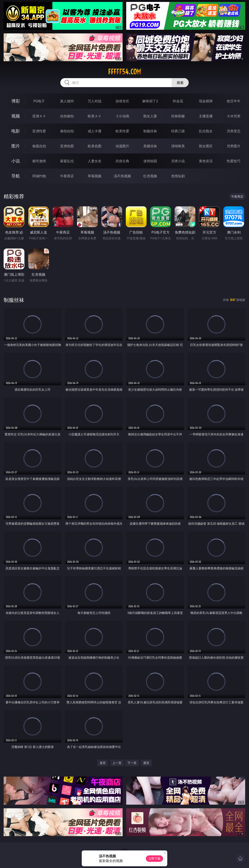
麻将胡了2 (150, 101)
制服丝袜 (150, 131)
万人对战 (95, 101)
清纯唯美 (178, 146)
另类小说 (178, 161)
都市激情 (39, 161)
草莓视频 (95, 176)
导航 (16, 176)
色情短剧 (178, 176)
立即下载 (154, 858)
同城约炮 (39, 176)
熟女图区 (206, 146)
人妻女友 (95, 161)
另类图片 (234, 146)
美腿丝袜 (150, 146)
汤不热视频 (122, 176)
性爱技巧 (234, 161)
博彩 (16, 101)
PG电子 (39, 101)
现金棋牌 (206, 101)
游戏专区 (122, 101)
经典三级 (178, 131)
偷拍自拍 (67, 131)
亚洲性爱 (39, 131)
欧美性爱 (122, 131)
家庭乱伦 (67, 161)
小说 (16, 161)
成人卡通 (95, 131)
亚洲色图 (67, 146)
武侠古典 (122, 161)
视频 (16, 116)
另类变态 (234, 131)
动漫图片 (122, 146)
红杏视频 (150, 176)
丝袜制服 (178, 116)
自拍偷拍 (67, 116)
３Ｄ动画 (122, 116)
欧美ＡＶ (95, 116)
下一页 (132, 763)
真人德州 (67, 101)
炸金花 (178, 101)
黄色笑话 (206, 161)
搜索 (180, 83)
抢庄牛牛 (234, 101)
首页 (103, 763)
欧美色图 (95, 146)
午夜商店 (67, 176)
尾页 (146, 763)
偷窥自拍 (39, 146)
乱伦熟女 (206, 131)
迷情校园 (150, 161)
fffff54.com (124, 72)
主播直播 (206, 116)
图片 (16, 146)
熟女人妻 (150, 116)
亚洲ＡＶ (39, 116)
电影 (16, 131)
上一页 (117, 763)
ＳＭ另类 (234, 116)
